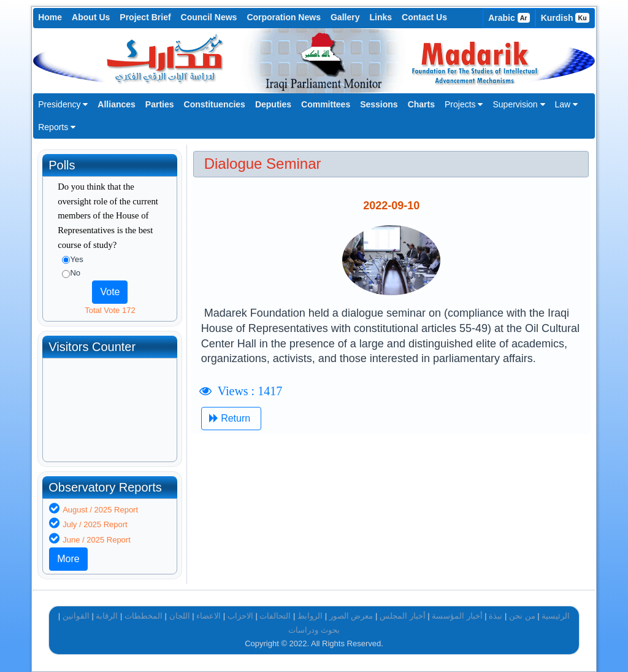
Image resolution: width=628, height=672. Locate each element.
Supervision (519, 104)
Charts (421, 104)
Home (50, 17)
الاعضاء (209, 616)
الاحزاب (240, 616)
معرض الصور (351, 616)
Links (381, 17)
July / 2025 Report (95, 524)
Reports (57, 127)
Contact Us (424, 17)
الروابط (310, 616)
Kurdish (565, 18)
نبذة (496, 616)
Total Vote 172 (110, 310)
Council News (209, 17)
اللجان (180, 616)
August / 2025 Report (100, 510)
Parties (160, 104)
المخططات (144, 616)
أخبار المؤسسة (457, 616)
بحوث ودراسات (314, 630)
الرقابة (107, 616)
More (68, 559)
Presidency (63, 104)
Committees (326, 104)
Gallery (345, 17)
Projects (464, 104)
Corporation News (284, 17)
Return (231, 418)
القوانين (76, 616)
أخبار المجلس (403, 616)
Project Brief (145, 17)
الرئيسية (556, 616)
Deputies (273, 104)
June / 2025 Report (97, 540)
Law (567, 104)
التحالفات (275, 616)
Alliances (116, 104)
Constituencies (215, 104)
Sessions (379, 104)
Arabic (509, 18)
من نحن (522, 616)
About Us (91, 17)
